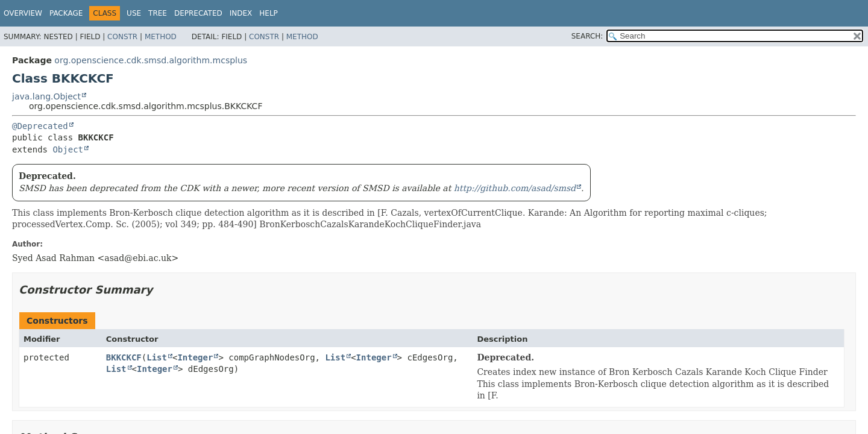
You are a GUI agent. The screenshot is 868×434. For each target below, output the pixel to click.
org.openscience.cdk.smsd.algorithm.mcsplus (151, 60)
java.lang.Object (46, 96)
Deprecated (198, 13)
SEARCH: (587, 36)
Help (269, 13)
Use (134, 13)
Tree (158, 13)
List (157, 357)
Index (241, 13)
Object (68, 149)
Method (161, 37)
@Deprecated (40, 126)
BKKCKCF (124, 357)
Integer (195, 357)
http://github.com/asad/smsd (515, 188)
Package (66, 13)
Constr (122, 37)
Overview (23, 13)
